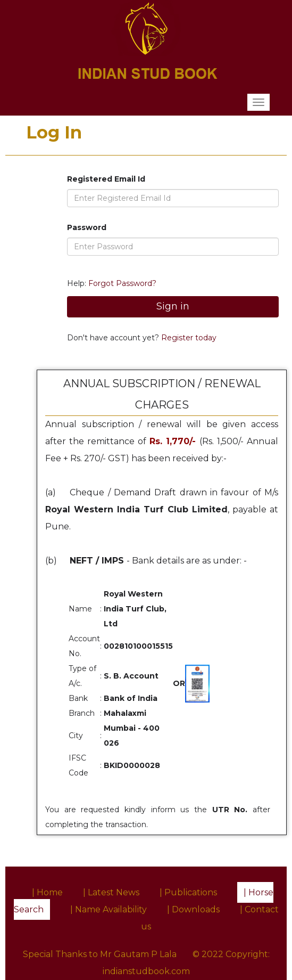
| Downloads (193, 909)
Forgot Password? (122, 283)
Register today (188, 338)
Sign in (173, 306)
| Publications (188, 892)
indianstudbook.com (146, 971)
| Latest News (111, 892)
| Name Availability (109, 909)
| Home (47, 892)
